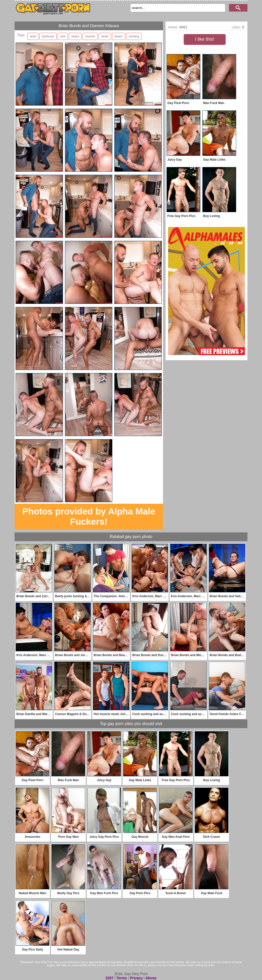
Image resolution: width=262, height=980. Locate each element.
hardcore (48, 36)
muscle (90, 36)
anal (33, 36)
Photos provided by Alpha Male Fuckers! (89, 516)
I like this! (205, 39)
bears (75, 36)
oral (63, 36)
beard (119, 36)
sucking (134, 36)
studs (105, 36)
